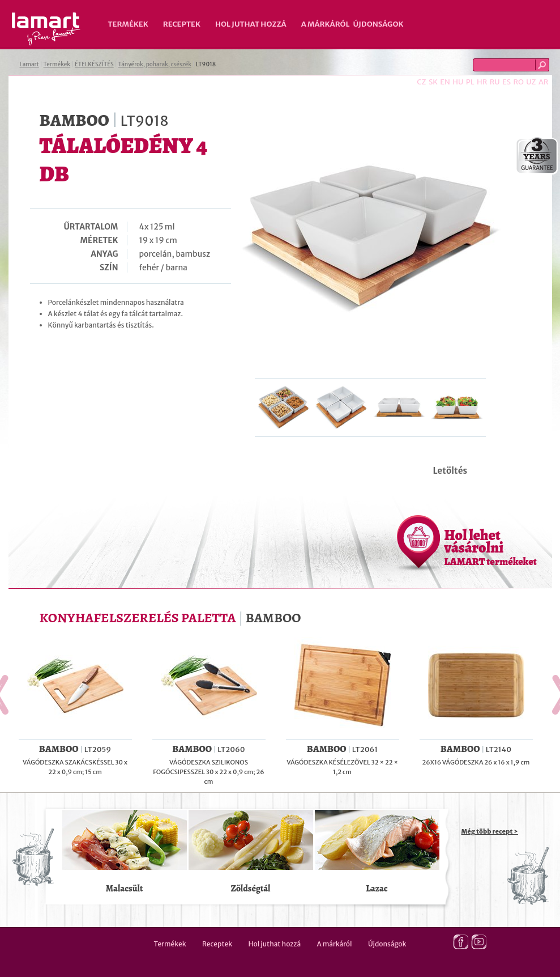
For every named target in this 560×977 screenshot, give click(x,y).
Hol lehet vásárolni (491, 547)
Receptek (182, 24)
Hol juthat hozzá (251, 24)
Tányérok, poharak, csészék (155, 64)
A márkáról (326, 24)
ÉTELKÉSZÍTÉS (94, 64)
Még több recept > (490, 831)
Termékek (128, 24)
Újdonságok (379, 24)
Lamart (46, 29)
